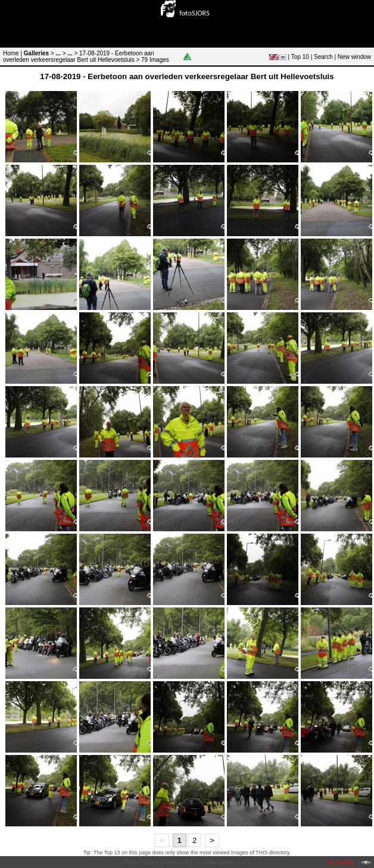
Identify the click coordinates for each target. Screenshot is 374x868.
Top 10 (300, 57)
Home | (13, 53)
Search (323, 57)
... (58, 53)
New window (354, 57)
